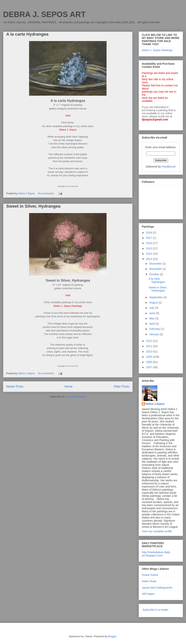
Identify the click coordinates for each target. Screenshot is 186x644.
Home (69, 386)
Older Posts (122, 386)
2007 (149, 367)
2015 (149, 248)
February (155, 329)
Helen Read (149, 581)
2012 (149, 341)
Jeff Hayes (148, 594)
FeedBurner (169, 167)
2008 (149, 362)
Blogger (112, 636)
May (152, 318)
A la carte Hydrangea (27, 34)
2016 (149, 243)
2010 (149, 352)
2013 (149, 259)
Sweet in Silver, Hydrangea (33, 206)
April (152, 324)
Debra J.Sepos (155, 404)
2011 (149, 346)
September (156, 297)
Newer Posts (15, 386)
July (152, 308)
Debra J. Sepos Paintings (157, 50)
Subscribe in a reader (155, 610)
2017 (149, 238)
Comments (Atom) (75, 397)
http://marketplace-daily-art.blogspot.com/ (156, 554)
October (154, 274)
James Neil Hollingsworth (157, 588)
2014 (149, 254)
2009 (149, 357)
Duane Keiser (150, 575)
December (156, 264)
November (156, 269)
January (154, 334)
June (152, 313)
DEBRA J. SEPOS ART (44, 14)
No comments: (46, 193)
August (154, 303)
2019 (149, 233)
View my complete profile (157, 531)
